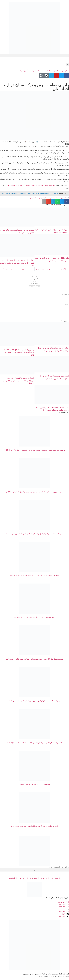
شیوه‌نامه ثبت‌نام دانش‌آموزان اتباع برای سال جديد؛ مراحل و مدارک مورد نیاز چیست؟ (35, 534)
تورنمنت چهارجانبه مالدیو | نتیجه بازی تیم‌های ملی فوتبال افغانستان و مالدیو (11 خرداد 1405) (34, 450)
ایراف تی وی (36, 71)
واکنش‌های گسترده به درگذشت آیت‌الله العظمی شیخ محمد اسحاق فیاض (35, 826)
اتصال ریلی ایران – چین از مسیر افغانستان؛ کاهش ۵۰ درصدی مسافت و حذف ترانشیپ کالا (17, 263)
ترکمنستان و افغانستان (49, 198)
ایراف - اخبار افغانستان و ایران (59, 867)
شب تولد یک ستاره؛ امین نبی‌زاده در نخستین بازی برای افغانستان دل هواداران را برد (35, 743)
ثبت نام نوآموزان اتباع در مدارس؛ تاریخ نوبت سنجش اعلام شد (34, 617)
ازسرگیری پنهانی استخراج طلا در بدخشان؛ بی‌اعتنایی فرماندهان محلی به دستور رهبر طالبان (19, 352)
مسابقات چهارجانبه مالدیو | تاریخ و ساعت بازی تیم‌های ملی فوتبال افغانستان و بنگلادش (34, 492)
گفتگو (56, 71)
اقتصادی (64, 198)
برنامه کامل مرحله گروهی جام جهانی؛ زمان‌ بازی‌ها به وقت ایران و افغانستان (35, 575)
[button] (34, 55)
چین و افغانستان (35, 198)
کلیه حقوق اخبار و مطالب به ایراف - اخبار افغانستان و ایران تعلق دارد (46, 974)
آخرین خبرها (24, 71)
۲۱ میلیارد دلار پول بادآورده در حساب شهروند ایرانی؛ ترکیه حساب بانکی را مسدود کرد (34, 659)
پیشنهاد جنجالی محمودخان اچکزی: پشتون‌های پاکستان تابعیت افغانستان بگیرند (34, 701)
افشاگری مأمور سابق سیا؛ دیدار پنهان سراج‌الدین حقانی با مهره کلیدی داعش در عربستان (19, 381)
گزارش (65, 71)
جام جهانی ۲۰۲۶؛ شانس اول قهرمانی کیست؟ (34, 784)
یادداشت (47, 71)
